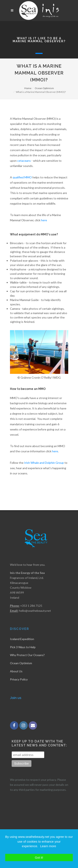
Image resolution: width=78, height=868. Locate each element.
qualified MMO (22, 177)
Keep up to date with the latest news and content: (39, 743)
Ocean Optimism (44, 88)
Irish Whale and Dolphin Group (44, 463)
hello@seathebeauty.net (35, 611)
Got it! (39, 857)
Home (28, 88)
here (44, 220)
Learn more (48, 846)
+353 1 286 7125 (31, 606)
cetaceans (24, 161)
